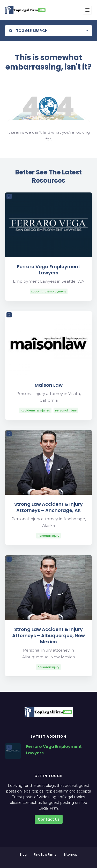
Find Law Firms (45, 854)
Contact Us (49, 819)
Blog (23, 854)
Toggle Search (28, 31)
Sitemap (70, 854)
